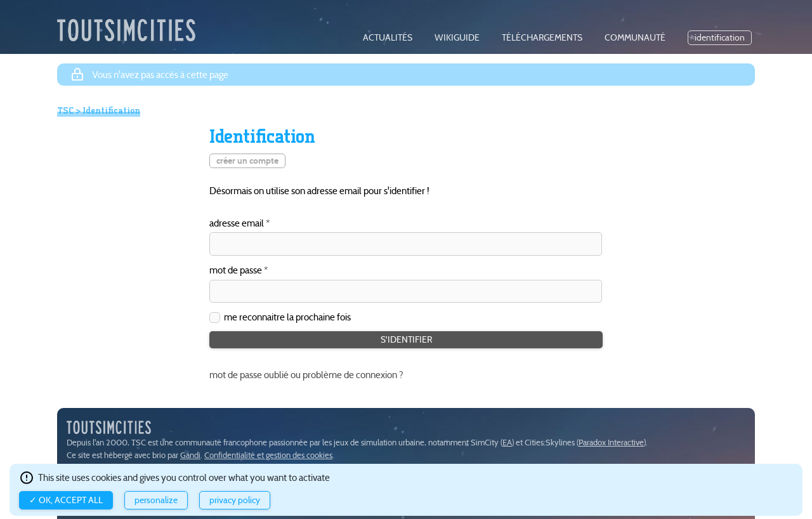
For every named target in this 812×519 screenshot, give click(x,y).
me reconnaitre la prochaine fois (287, 317)
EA (507, 443)
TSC (65, 110)
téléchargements (542, 38)
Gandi (190, 455)
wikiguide (457, 38)
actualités (388, 38)
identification (720, 38)
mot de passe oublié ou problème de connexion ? (306, 375)
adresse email (237, 224)
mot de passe (236, 271)
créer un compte (247, 161)
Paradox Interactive (611, 443)
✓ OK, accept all (66, 500)
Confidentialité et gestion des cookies (268, 455)
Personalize (156, 500)
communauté (635, 38)
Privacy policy (235, 500)
